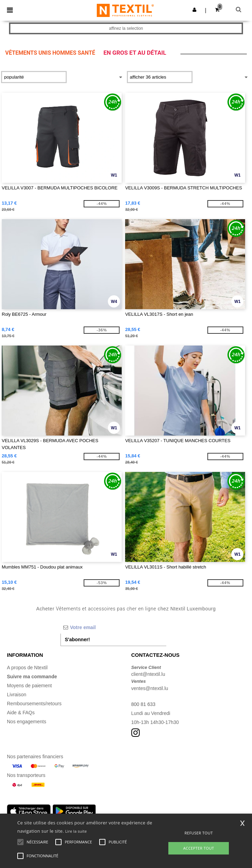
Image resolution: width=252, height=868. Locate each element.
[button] (194, 10)
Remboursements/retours (34, 704)
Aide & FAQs (21, 713)
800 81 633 (143, 704)
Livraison (17, 695)
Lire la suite (76, 831)
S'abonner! (78, 639)
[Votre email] (114, 627)
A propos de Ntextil (27, 668)
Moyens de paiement (29, 686)
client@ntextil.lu (148, 674)
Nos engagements (27, 722)
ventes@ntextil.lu (150, 688)
